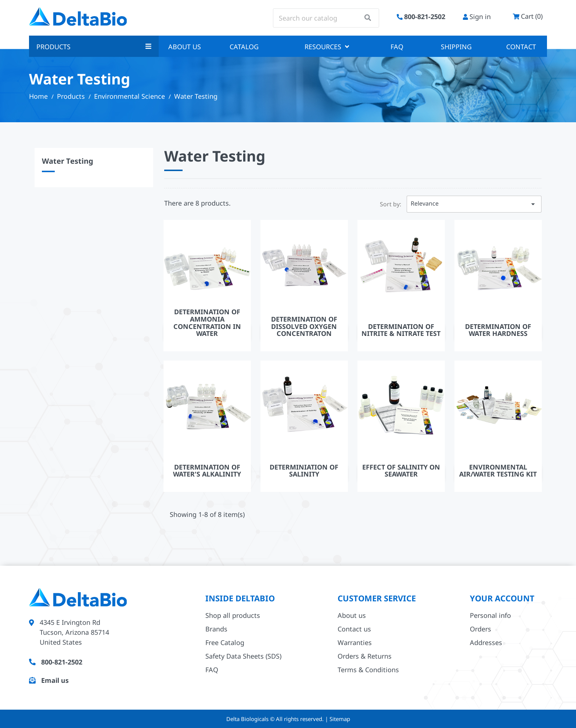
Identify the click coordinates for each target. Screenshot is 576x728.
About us (185, 47)
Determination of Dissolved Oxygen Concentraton (304, 326)
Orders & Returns (365, 656)
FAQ (397, 47)
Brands (216, 629)
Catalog (244, 47)
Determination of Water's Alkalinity (207, 471)
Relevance (474, 204)
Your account (502, 598)
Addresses (486, 642)
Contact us (354, 629)
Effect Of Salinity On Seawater (401, 471)
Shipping (456, 47)
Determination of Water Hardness (498, 330)
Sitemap (340, 719)
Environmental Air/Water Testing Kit (498, 471)
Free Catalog (225, 642)
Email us (55, 680)
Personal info (490, 615)
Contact (521, 47)
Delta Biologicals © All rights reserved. (276, 719)
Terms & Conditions (368, 670)
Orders (480, 629)
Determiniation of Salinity (304, 471)
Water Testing (68, 161)
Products (94, 47)
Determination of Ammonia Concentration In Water (207, 323)
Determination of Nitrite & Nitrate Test (401, 330)
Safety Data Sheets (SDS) (243, 656)
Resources (327, 47)
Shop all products (233, 615)
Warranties (355, 642)
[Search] (326, 18)
